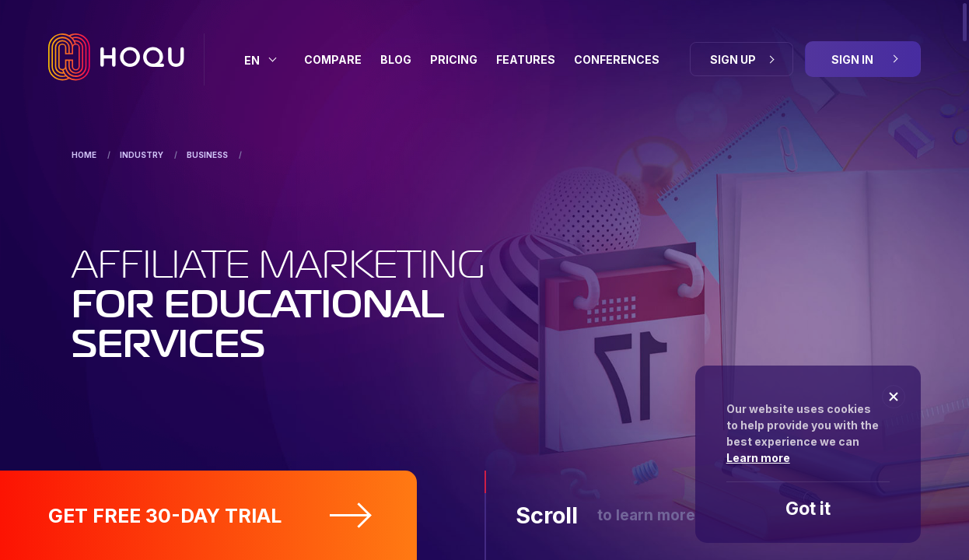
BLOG (396, 59)
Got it (808, 509)
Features (526, 59)
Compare (333, 59)
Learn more (758, 458)
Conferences (617, 59)
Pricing (454, 59)
